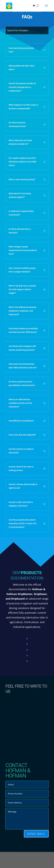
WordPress (27, 864)
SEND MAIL (36, 834)
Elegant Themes (27, 861)
